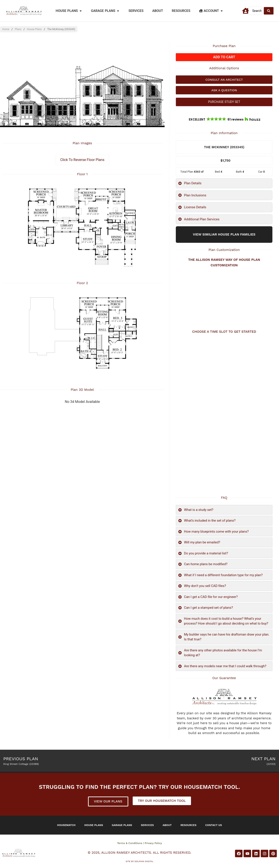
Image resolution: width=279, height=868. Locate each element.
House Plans (34, 29)
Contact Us (214, 825)
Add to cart (224, 57)
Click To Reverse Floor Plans (82, 160)
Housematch (66, 825)
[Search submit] (269, 11)
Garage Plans (122, 825)
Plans (18, 29)
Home (6, 29)
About (167, 825)
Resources (188, 825)
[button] (224, 119)
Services (147, 825)
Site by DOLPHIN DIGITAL (139, 861)
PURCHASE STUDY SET (224, 102)
